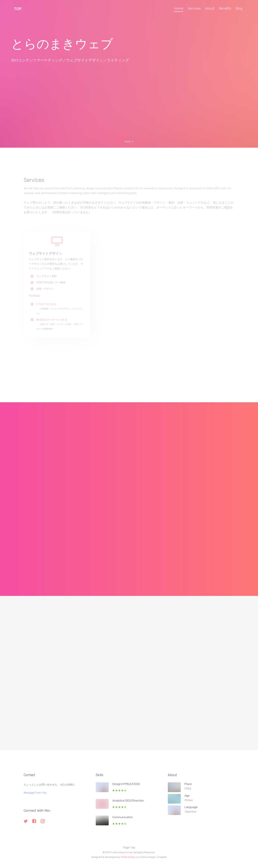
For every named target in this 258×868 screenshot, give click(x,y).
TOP (18, 9)
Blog (239, 8)
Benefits (225, 8)
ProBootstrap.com (131, 857)
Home (179, 8)
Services (194, 8)
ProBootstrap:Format (122, 852)
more (129, 142)
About (210, 8)
